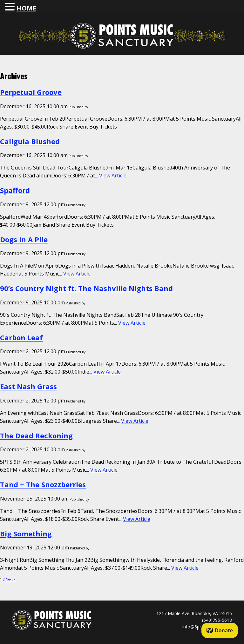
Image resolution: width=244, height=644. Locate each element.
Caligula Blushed (30, 141)
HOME (26, 8)
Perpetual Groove (31, 92)
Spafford (15, 190)
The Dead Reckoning (36, 435)
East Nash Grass (28, 386)
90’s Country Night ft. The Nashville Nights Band (86, 288)
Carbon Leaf (21, 337)
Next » (11, 579)
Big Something (26, 534)
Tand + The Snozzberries (43, 484)
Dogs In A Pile (24, 239)
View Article (113, 176)
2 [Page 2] (4, 579)
